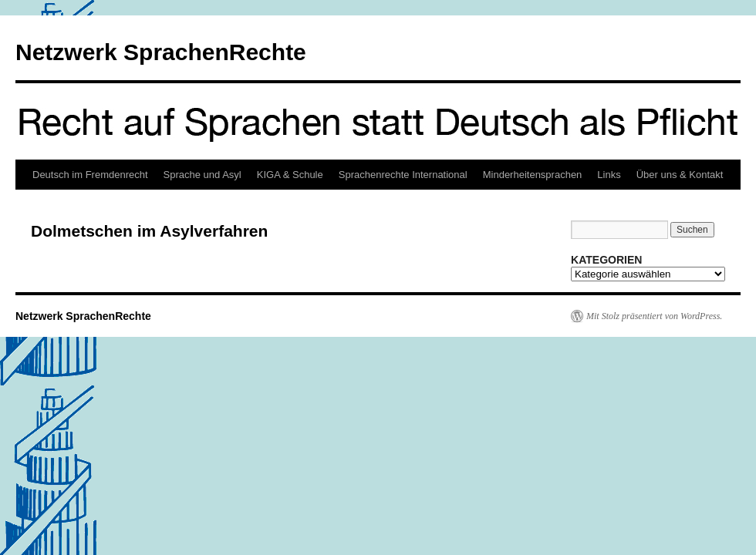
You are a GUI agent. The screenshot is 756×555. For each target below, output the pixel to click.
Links (609, 175)
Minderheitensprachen (533, 175)
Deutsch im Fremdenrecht (90, 175)
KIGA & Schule (290, 175)
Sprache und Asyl (202, 175)
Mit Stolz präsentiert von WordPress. (654, 316)
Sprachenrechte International (403, 175)
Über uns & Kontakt (680, 175)
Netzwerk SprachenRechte (161, 52)
